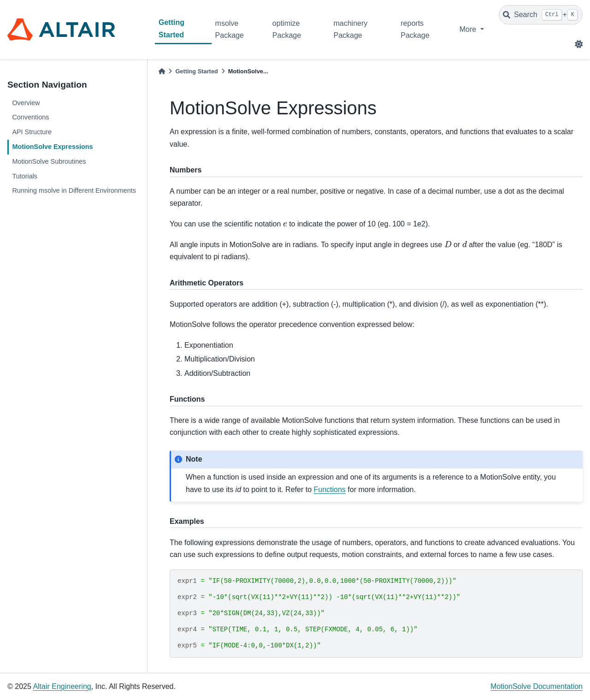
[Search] (541, 15)
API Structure (32, 132)
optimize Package (287, 29)
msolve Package (230, 29)
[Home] (162, 71)
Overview (26, 103)
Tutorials (25, 176)
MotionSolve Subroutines (49, 161)
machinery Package (350, 29)
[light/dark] (579, 44)
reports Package (415, 29)
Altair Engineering (62, 686)
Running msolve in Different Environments (74, 190)
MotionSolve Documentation (537, 686)
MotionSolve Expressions (52, 147)
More (469, 29)
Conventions (30, 117)
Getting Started (171, 28)
